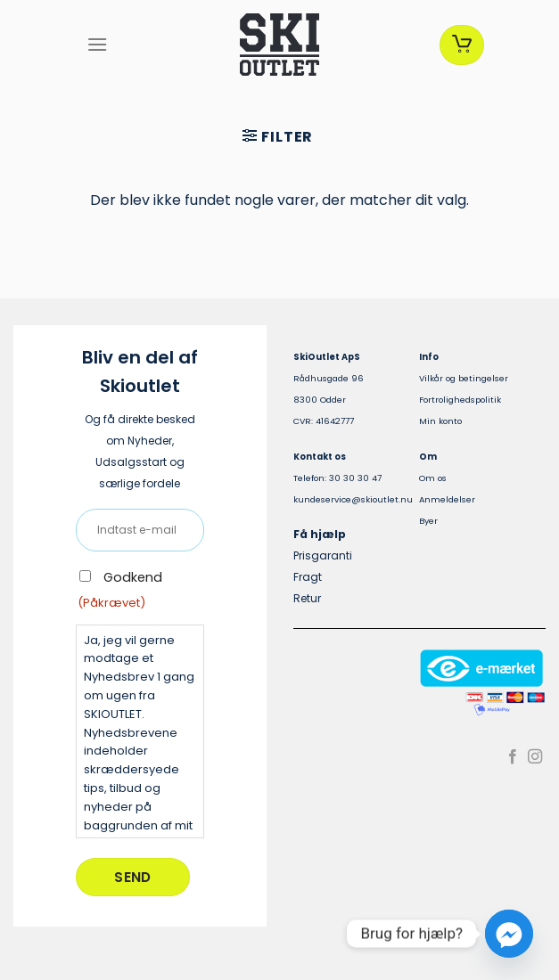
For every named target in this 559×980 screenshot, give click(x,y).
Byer (428, 521)
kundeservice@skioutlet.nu (353, 499)
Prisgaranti (323, 555)
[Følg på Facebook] (513, 757)
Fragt (308, 577)
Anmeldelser (447, 499)
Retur (307, 598)
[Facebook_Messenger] (509, 934)
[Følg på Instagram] (535, 757)
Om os (433, 478)
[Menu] (97, 44)
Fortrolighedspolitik (460, 400)
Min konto (440, 421)
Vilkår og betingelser (464, 378)
